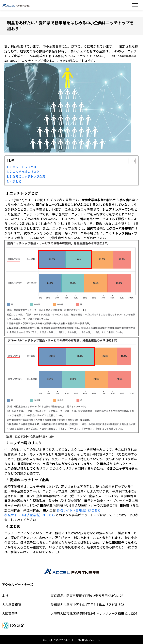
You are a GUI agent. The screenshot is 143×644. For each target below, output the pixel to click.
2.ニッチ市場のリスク (25, 171)
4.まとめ (16, 181)
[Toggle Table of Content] (130, 161)
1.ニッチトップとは (23, 167)
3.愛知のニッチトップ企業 (28, 176)
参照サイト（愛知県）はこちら (79, 510)
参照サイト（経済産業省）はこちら (30, 515)
